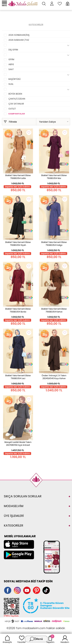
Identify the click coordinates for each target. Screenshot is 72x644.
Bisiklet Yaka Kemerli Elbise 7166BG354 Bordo (18, 310)
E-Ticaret (24, 626)
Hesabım (65, 639)
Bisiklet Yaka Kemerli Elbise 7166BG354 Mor (54, 177)
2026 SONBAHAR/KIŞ (19, 35)
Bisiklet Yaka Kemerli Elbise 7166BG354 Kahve (54, 310)
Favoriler (22, 639)
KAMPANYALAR (17, 114)
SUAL (11, 84)
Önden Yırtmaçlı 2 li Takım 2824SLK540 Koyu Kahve (54, 377)
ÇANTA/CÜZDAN (17, 99)
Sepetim (50, 639)
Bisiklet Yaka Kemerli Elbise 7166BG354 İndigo (54, 244)
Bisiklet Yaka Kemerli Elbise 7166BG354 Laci (18, 377)
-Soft (15, 626)
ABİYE (11, 64)
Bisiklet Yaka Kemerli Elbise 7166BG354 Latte (18, 177)
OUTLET (12, 109)
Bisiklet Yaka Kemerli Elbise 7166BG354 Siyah (18, 244)
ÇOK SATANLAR (16, 104)
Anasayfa (7, 639)
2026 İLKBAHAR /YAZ (19, 40)
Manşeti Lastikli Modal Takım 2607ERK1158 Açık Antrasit (18, 444)
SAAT (11, 69)
